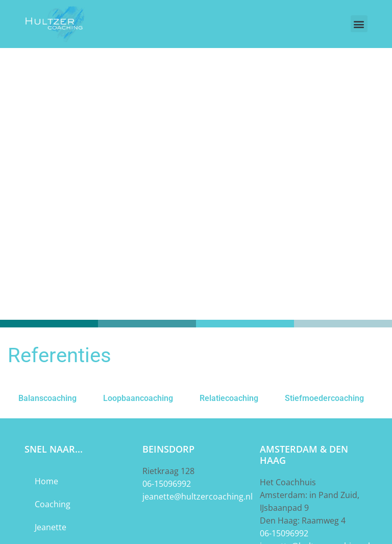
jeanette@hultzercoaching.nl (198, 496)
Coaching (53, 504)
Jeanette (51, 527)
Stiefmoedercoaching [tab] (324, 398)
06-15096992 (167, 484)
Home (46, 481)
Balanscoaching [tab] (47, 398)
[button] (359, 24)
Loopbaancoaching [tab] (138, 398)
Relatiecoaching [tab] (229, 398)
